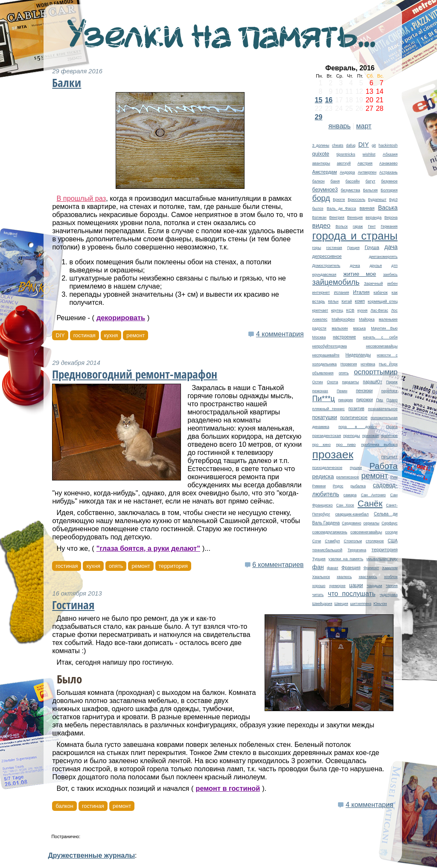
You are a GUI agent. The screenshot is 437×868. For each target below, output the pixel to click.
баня (335, 181)
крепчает (320, 310)
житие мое (360, 274)
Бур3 (393, 200)
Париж (392, 382)
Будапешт (377, 200)
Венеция (355, 217)
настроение (344, 337)
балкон (319, 181)
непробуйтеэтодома (330, 346)
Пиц (379, 400)
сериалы (371, 523)
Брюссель (357, 200)
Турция (319, 559)
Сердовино (351, 523)
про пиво (346, 445)
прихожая (371, 436)
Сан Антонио (373, 495)
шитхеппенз (361, 604)
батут (370, 181)
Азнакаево (389, 163)
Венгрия (336, 217)
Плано (392, 400)
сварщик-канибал (352, 514)
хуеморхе (337, 586)
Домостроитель (326, 266)
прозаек (333, 454)
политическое (354, 418)
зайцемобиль (336, 282)
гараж (358, 226)
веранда (374, 217)
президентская (327, 435)
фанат (333, 568)
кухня (362, 310)
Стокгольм (353, 541)
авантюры (321, 163)
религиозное (348, 477)
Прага (392, 427)
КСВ (350, 310)
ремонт (375, 476)
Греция (354, 248)
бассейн (353, 181)
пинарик (346, 400)
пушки (356, 467)
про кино (322, 445)
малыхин (340, 328)
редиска (323, 476)
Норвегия (349, 364)
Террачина (357, 550)
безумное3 (325, 190)
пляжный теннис (329, 409)
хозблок (391, 577)
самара (350, 495)
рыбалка (358, 486)
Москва (319, 337)
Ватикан (319, 217)
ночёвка (368, 364)
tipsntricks (346, 154)
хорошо (319, 586)
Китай (347, 301)
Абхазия (390, 154)
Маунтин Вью (384, 328)
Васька (388, 208)
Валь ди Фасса (341, 208)
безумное (389, 181)
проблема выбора (379, 445)
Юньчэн (380, 604)
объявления (323, 373)
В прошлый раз (81, 198)
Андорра (347, 172)
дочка (355, 266)
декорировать (121, 318)
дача (391, 247)
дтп (394, 266)
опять (344, 373)
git (374, 145)
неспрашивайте (326, 355)
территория (385, 550)
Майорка (367, 319)
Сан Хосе (345, 505)
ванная (367, 208)
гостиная (334, 248)
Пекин (342, 391)
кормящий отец (383, 301)
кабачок (380, 292)
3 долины (321, 145)
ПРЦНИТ (389, 457)
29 (319, 117)
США (393, 541)
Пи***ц (324, 399)
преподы (352, 435)
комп (360, 301)
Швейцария (322, 604)
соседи (391, 532)
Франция (351, 567)
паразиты (351, 382)
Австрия (365, 163)
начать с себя (380, 337)
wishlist (369, 154)
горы (317, 247)
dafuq (351, 145)
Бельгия (370, 190)
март (364, 126)
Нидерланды (358, 355)
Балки (67, 83)
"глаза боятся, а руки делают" (148, 548)
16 (329, 100)
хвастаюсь (368, 577)
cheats (338, 145)
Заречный (373, 283)
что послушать (352, 594)
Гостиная (73, 605)
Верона (391, 217)
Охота (332, 382)
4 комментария (280, 334)
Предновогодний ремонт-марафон (135, 374)
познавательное (383, 409)
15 (319, 100)
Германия (389, 226)
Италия (361, 292)
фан (318, 567)
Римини (319, 486)
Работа (383, 466)
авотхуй (344, 163)
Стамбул (332, 541)
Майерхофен (343, 319)
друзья (376, 266)
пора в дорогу (358, 427)
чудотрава (389, 595)
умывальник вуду (382, 559)
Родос (338, 486)
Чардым (374, 586)
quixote (321, 154)
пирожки (365, 400)
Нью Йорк (388, 364)
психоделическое (327, 468)
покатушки (325, 417)
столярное (375, 541)
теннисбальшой (328, 550)
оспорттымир (376, 372)
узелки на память (346, 559)
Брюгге (339, 200)
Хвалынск (321, 577)
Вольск (342, 226)
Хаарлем (390, 568)
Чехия (392, 586)
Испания (341, 292)
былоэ (318, 208)
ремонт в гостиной (228, 788)
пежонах (320, 391)
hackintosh (388, 145)
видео (322, 225)
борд (321, 198)
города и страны (355, 236)
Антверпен (367, 172)
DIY (363, 144)
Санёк (370, 503)
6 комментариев (278, 565)
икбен (392, 284)
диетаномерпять (383, 257)
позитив (356, 409)
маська (360, 328)
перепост (389, 391)
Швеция (341, 604)
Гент (372, 226)
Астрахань (389, 172)
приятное (389, 436)
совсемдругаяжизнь (330, 532)
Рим (394, 477)
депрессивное (327, 256)
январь (340, 126)
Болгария (389, 190)
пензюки (364, 391)
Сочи (317, 541)
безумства (351, 190)
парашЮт (372, 382)
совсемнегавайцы (366, 532)
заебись (390, 275)
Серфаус (390, 523)
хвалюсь (344, 577)
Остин (318, 382)
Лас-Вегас (379, 310)
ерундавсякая (324, 275)
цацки (356, 585)
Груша (372, 247)
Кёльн (334, 301)
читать (318, 595)
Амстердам (325, 172)
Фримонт (371, 568)
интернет (321, 292)
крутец (337, 310)
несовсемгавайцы (382, 346)
